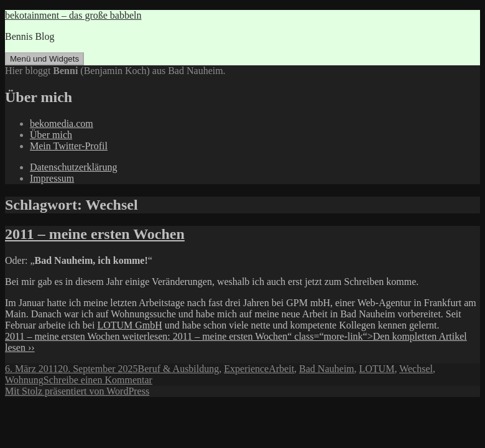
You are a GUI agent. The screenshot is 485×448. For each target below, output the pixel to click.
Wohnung (24, 380)
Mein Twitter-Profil (69, 146)
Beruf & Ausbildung (179, 369)
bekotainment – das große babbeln (73, 15)
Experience (246, 369)
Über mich (51, 135)
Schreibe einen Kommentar (98, 380)
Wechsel (416, 369)
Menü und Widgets (44, 59)
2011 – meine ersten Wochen (95, 234)
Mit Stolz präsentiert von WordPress (77, 391)
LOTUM (377, 369)
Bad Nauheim (326, 369)
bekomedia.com (62, 124)
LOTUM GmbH (129, 325)
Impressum (52, 178)
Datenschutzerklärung (73, 167)
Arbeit (281, 369)
